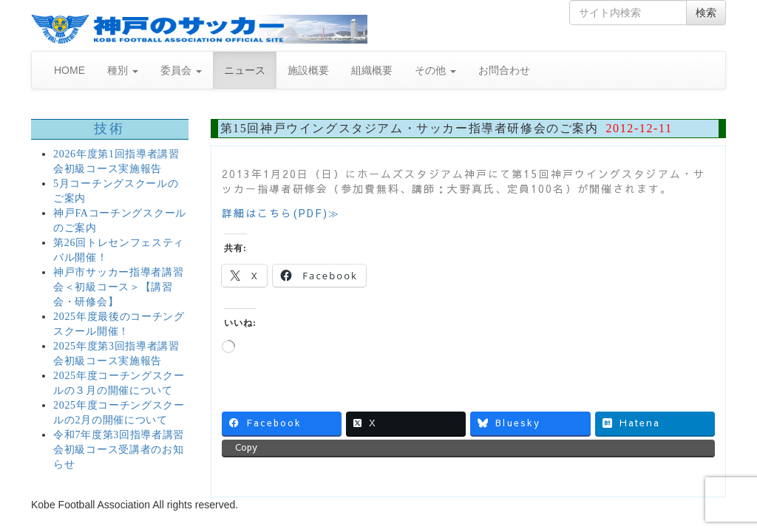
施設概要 (308, 70)
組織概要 (372, 70)
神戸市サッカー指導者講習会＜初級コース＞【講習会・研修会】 (118, 287)
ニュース (245, 70)
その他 (435, 70)
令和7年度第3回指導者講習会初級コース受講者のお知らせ (119, 450)
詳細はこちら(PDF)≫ (281, 213)
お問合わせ (504, 70)
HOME (69, 70)
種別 (123, 70)
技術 (110, 129)
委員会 (181, 70)
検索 (706, 13)
